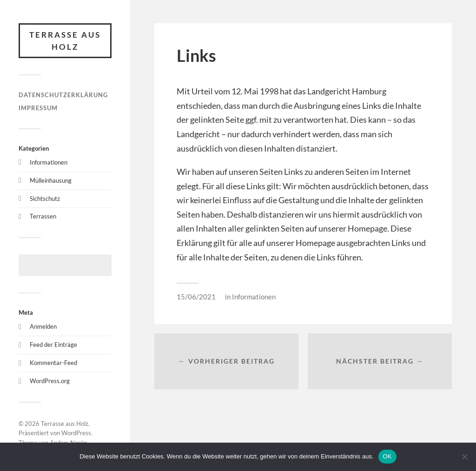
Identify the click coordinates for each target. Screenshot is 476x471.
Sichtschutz (45, 199)
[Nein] (464, 457)
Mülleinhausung (51, 180)
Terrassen (43, 216)
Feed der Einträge (53, 345)
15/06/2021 (196, 297)
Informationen (49, 162)
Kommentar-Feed (53, 363)
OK (387, 456)
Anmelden (43, 326)
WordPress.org (50, 381)
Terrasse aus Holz (65, 41)
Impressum (38, 108)
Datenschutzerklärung (63, 95)
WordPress (76, 433)
